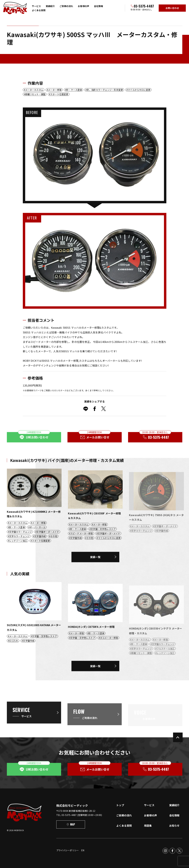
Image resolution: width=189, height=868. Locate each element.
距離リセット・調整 (35, 94)
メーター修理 (55, 90)
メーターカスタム (34, 90)
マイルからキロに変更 (139, 90)
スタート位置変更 (59, 94)
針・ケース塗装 (74, 90)
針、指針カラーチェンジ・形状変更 (105, 90)
